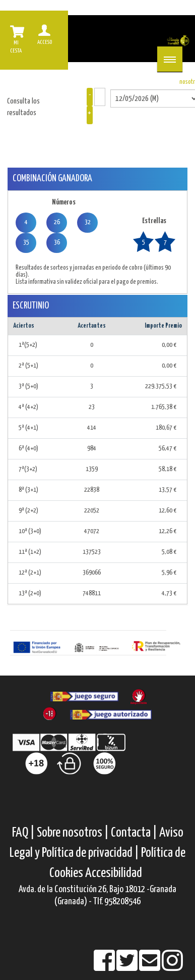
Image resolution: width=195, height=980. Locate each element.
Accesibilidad (114, 873)
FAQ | (24, 833)
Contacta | (134, 833)
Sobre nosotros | (73, 833)
